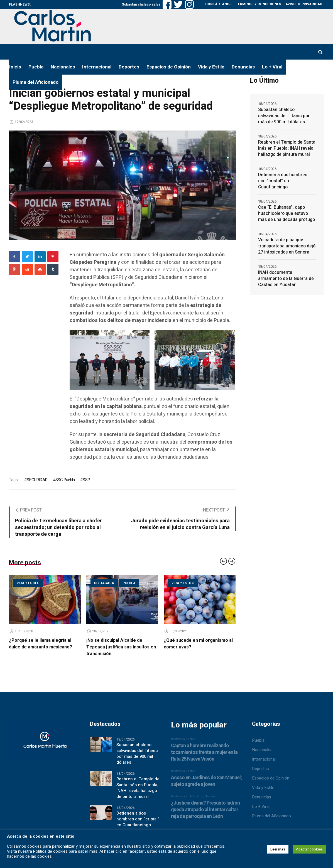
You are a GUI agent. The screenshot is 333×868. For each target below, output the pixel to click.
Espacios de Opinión (271, 778)
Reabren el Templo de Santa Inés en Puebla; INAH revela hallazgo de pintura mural (287, 148)
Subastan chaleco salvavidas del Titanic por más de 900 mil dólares (284, 116)
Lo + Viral (261, 806)
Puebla (129, 583)
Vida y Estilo (263, 788)
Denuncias (262, 797)
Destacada (104, 583)
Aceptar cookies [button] (309, 849)
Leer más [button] (278, 849)
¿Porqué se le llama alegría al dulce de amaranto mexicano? (41, 644)
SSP (86, 480)
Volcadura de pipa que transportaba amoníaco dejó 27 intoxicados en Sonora (287, 246)
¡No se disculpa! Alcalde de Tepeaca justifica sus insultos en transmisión (121, 647)
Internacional (264, 759)
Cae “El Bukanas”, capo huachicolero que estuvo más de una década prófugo (287, 213)
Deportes (260, 769)
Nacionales (262, 750)
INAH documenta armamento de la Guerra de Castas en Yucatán (286, 279)
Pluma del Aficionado (271, 816)
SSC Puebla (65, 480)
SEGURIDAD (37, 480)
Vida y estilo (28, 583)
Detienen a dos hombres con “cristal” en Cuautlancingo (283, 181)
